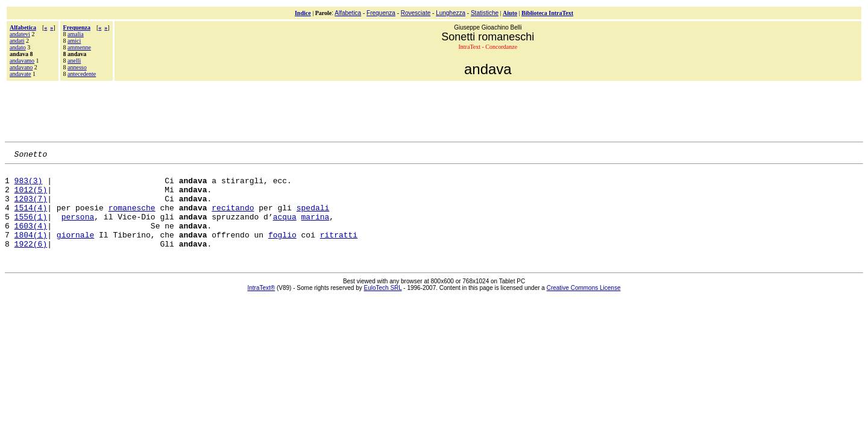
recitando (233, 218)
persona (78, 229)
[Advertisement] (434, 110)
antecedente (82, 74)
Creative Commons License (584, 306)
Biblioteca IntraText (547, 13)
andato (18, 47)
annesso (77, 67)
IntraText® (262, 306)
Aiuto (510, 13)
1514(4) (31, 218)
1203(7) (31, 207)
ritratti (339, 251)
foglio (282, 251)
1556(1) (31, 229)
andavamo (22, 61)
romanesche (132, 218)
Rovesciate (416, 13)
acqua (285, 229)
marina (315, 229)
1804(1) (31, 251)
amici (74, 41)
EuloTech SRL (383, 306)
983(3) (29, 186)
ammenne (79, 47)
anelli (74, 61)
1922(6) (31, 262)
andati (17, 41)
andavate (20, 74)
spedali (313, 218)
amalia (76, 34)
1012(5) (31, 197)
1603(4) (31, 240)
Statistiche (485, 13)
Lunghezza (451, 13)
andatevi (20, 34)
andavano (21, 67)
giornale (75, 251)
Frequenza (381, 13)
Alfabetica (348, 13)
